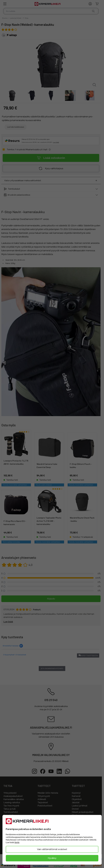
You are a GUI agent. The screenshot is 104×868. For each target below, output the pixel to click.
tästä (17, 842)
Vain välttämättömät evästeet (52, 849)
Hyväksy (52, 858)
